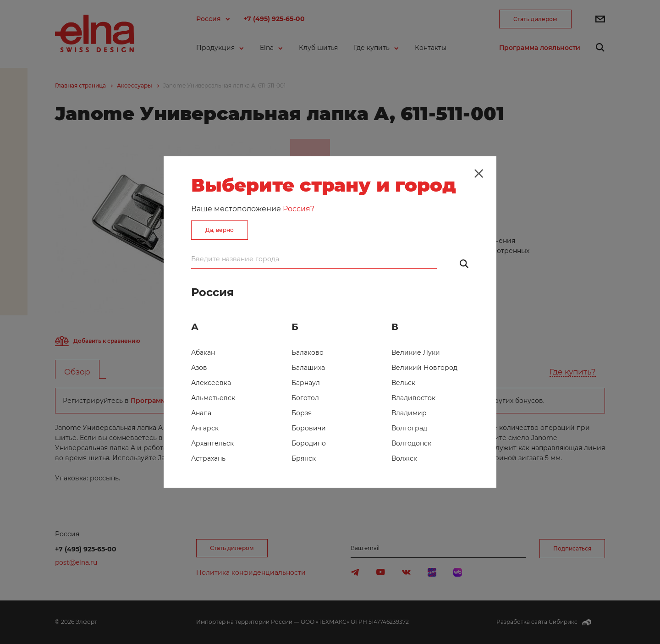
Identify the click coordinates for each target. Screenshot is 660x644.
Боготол (305, 398)
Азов (199, 368)
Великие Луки (416, 352)
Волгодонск (411, 443)
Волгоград (409, 428)
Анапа (201, 413)
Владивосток (413, 398)
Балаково (308, 352)
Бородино (309, 443)
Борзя (302, 413)
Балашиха (308, 368)
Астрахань (208, 458)
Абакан (203, 352)
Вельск (403, 383)
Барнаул (306, 383)
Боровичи (309, 428)
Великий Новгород (424, 368)
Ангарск (205, 428)
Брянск (304, 458)
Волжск (404, 458)
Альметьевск (213, 398)
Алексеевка (211, 383)
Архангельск (212, 443)
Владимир (409, 413)
